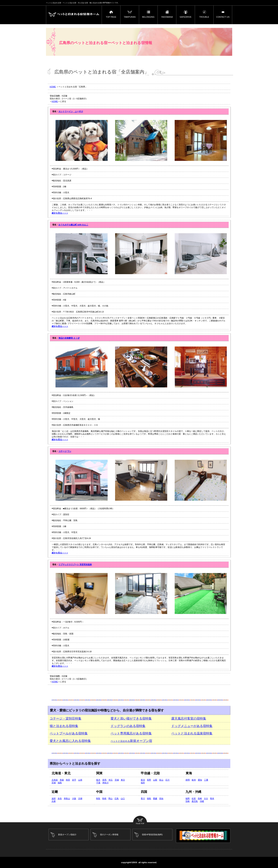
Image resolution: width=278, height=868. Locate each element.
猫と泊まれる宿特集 (64, 726)
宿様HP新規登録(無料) (152, 835)
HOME (53, 87)
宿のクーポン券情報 (109, 835)
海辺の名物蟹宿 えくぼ (69, 338)
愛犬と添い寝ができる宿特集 (131, 719)
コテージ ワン (65, 451)
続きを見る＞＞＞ (60, 213)
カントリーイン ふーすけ (71, 111)
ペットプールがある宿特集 (69, 733)
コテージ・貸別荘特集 (66, 719)
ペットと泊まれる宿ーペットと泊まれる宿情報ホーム (74, 15)
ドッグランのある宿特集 (128, 726)
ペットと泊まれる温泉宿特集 (192, 733)
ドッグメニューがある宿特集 (192, 726)
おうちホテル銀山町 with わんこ (73, 225)
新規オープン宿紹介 (67, 835)
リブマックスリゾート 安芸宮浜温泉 (75, 564)
